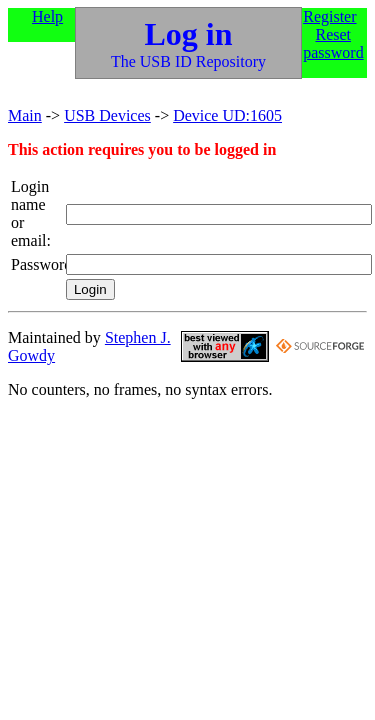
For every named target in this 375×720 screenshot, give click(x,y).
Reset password (333, 43)
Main (25, 115)
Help (47, 16)
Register (329, 16)
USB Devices (107, 115)
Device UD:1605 (227, 115)
